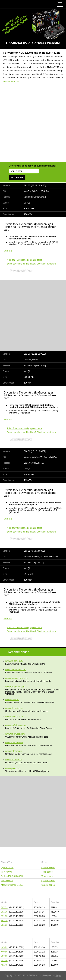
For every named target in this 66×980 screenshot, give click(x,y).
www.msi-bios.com (14, 717)
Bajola (59, 975)
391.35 (4, 912)
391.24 (4, 921)
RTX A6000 (6, 872)
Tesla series (47, 872)
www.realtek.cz (12, 700)
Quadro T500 (7, 867)
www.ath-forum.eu (14, 760)
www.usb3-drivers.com (16, 725)
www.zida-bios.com (14, 742)
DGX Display (7, 881)
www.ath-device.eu (14, 708)
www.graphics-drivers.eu (17, 678)
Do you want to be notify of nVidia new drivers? (33, 166)
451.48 (4, 965)
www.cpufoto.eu (13, 768)
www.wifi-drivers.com (15, 687)
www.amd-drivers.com (16, 670)
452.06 (4, 961)
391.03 (4, 925)
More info (8, 251)
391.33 (4, 916)
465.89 (4, 947)
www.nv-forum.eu (11, 81)
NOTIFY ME (17, 177)
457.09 (4, 956)
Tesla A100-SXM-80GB (12, 876)
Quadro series (48, 867)
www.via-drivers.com (15, 734)
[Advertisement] (33, 125)
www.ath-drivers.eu (14, 661)
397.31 (4, 907)
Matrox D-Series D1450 (12, 885)
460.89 (4, 952)
